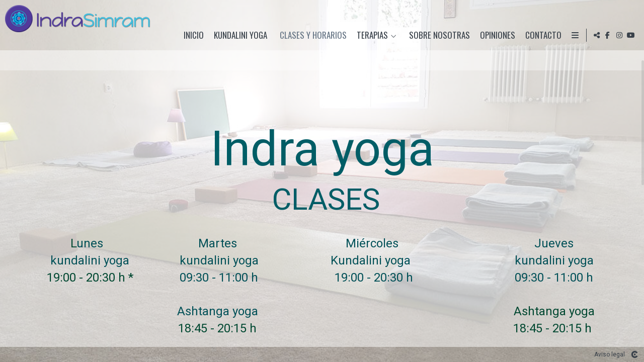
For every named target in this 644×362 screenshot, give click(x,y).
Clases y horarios (311, 35)
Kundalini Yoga (238, 35)
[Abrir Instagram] (619, 35)
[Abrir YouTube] (631, 35)
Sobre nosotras (437, 35)
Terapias (370, 35)
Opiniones (495, 35)
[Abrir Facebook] (608, 35)
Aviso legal (610, 354)
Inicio (191, 35)
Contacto (541, 35)
